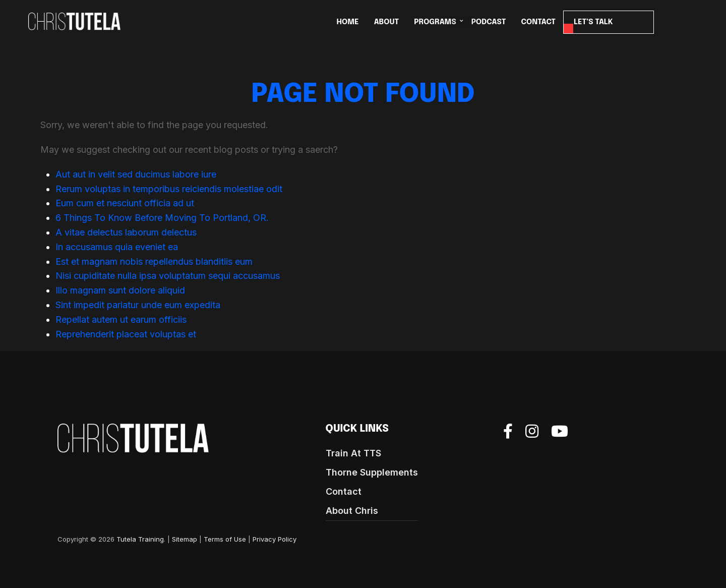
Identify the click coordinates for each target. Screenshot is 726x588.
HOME (348, 22)
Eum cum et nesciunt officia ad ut (125, 203)
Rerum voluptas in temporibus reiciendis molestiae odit (169, 189)
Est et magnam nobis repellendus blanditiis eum (154, 261)
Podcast (489, 22)
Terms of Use (225, 539)
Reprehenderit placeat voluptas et (126, 334)
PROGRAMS (435, 22)
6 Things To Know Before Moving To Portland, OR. (162, 218)
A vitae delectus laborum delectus (126, 232)
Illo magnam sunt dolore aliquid (120, 290)
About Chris (352, 511)
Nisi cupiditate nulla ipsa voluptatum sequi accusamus (168, 276)
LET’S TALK (593, 22)
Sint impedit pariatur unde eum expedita (138, 305)
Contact (344, 491)
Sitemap (185, 539)
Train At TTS (353, 453)
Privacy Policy (275, 539)
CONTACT (539, 22)
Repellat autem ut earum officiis (121, 319)
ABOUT (387, 22)
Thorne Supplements (372, 472)
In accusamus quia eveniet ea (117, 247)
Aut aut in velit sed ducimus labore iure (136, 174)
